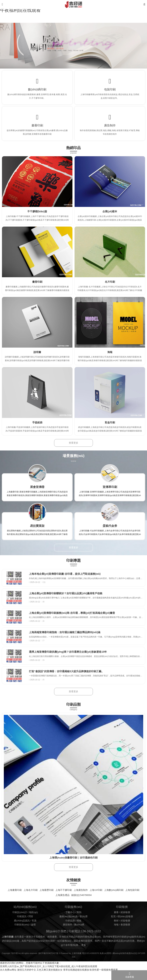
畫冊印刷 (37, 128)
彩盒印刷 (110, 425)
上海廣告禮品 (62, 904)
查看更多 (73, 446)
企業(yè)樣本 (110, 214)
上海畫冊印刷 (15, 898)
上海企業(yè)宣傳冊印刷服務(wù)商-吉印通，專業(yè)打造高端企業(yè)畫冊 (74, 618)
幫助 (79, 921)
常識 (34, 929)
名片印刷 (110, 285)
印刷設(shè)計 (20, 921)
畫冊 (116, 921)
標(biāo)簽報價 (125, 925)
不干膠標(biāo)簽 (37, 214)
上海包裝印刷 (132, 898)
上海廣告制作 (81, 898)
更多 (84, 953)
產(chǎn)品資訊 (22, 929)
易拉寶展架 (37, 529)
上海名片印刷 (31, 898)
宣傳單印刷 (110, 490)
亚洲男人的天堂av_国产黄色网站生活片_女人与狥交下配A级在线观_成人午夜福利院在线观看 (49, 975)
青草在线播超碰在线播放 (76, 978)
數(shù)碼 (79, 933)
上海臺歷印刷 (47, 898)
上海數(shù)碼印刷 (114, 898)
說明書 (37, 355)
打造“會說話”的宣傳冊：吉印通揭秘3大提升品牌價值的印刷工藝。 (68, 679)
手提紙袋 (37, 425)
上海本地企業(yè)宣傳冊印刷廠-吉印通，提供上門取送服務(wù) (67, 577)
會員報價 (125, 933)
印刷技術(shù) (22, 933)
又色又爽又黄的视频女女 (50, 978)
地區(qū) (33, 921)
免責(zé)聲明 (105, 962)
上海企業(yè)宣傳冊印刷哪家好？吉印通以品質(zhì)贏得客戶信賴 (68, 598)
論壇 (33, 933)
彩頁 (113, 925)
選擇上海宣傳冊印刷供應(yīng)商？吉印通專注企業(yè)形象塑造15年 (70, 659)
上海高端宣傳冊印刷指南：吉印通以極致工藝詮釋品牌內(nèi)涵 (67, 638)
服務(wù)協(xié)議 (69, 925)
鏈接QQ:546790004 (81, 904)
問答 (31, 925)
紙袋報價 (125, 921)
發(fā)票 (84, 925)
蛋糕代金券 (110, 529)
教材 (116, 929)
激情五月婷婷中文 (27, 978)
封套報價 (125, 929)
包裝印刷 (110, 90)
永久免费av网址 (8, 978)
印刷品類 (70, 929)
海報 (110, 355)
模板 (79, 929)
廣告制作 (110, 128)
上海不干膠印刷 (64, 898)
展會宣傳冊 (37, 490)
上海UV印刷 (96, 898)
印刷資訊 (22, 925)
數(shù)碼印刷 (37, 90)
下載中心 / (71, 921)
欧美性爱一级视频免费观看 (104, 978)
